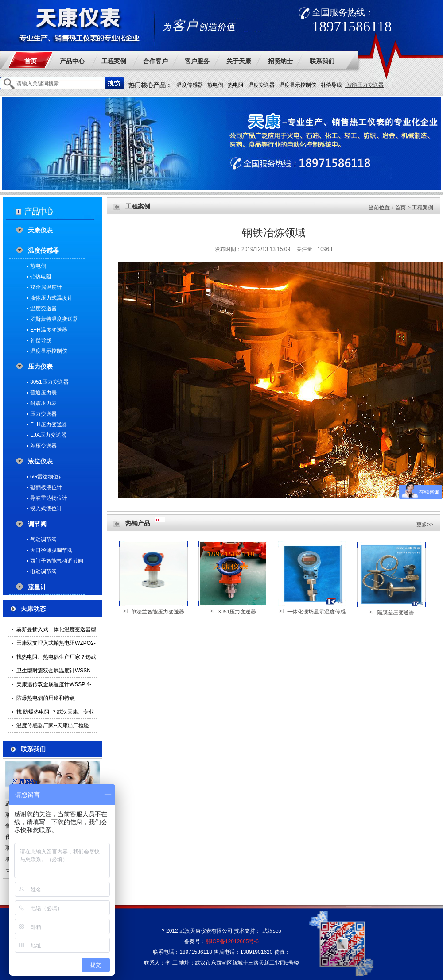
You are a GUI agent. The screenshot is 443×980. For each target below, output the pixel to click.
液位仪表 (40, 461)
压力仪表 (40, 367)
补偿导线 (331, 85)
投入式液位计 (46, 509)
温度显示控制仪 (298, 85)
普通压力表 (43, 393)
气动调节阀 (43, 540)
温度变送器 (261, 85)
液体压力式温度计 (51, 298)
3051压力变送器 (49, 382)
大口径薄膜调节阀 (51, 550)
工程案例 (114, 61)
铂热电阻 (41, 277)
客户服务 (197, 61)
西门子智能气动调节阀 (57, 561)
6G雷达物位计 (47, 477)
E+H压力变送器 (49, 424)
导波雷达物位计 (49, 498)
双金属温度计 (46, 287)
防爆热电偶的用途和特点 (46, 698)
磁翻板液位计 (46, 487)
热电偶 (215, 85)
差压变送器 (43, 446)
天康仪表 (40, 230)
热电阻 (236, 85)
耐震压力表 (43, 403)
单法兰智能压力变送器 (158, 612)
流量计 (37, 587)
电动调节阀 (43, 571)
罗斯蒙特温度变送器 (54, 319)
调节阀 (37, 524)
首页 (31, 61)
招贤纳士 (280, 61)
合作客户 (155, 61)
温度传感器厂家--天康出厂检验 (53, 725)
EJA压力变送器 (48, 435)
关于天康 (239, 61)
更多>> (425, 525)
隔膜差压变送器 (396, 613)
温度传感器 (190, 85)
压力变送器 (43, 414)
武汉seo (272, 931)
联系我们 (322, 61)
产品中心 (72, 61)
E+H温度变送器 (49, 330)
